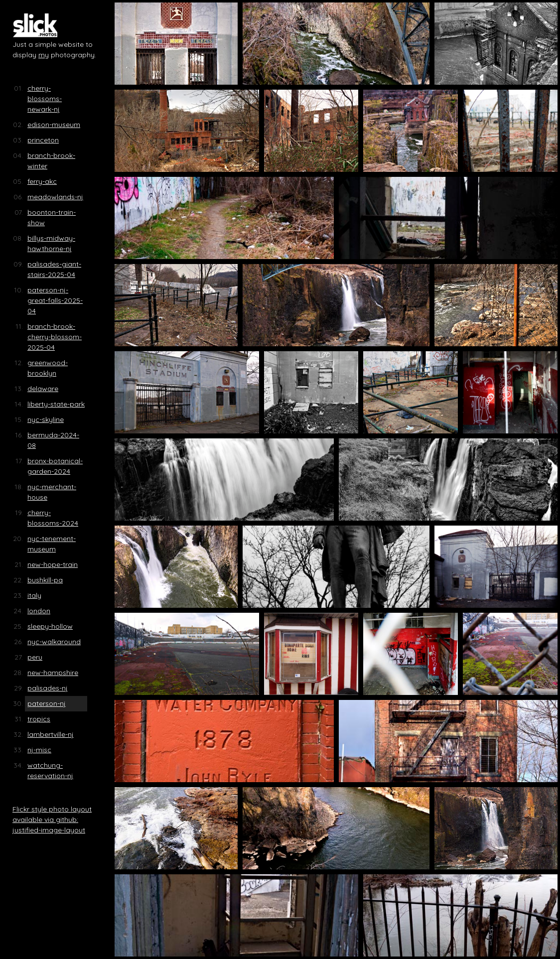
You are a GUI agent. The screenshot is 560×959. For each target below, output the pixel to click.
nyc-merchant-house (52, 492)
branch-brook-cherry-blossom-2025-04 (55, 337)
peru (35, 657)
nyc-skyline (46, 419)
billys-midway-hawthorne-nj (51, 243)
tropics (39, 719)
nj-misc (39, 750)
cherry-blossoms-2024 (53, 518)
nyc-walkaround (54, 642)
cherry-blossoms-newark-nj (45, 99)
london (39, 611)
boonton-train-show (52, 217)
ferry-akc (42, 181)
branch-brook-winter (51, 161)
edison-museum (54, 125)
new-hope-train (53, 564)
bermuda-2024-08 (53, 440)
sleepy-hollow (50, 626)
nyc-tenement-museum (52, 544)
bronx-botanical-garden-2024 (55, 466)
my (44, 55)
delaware (43, 389)
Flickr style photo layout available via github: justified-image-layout (52, 820)
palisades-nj (48, 688)
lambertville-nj (51, 734)
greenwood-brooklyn (48, 368)
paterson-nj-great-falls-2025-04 (55, 300)
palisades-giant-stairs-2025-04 (54, 269)
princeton (43, 140)
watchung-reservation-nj (50, 770)
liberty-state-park (56, 404)
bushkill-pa (45, 580)
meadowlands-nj (55, 197)
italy (34, 595)
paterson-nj (47, 703)
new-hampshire (53, 673)
